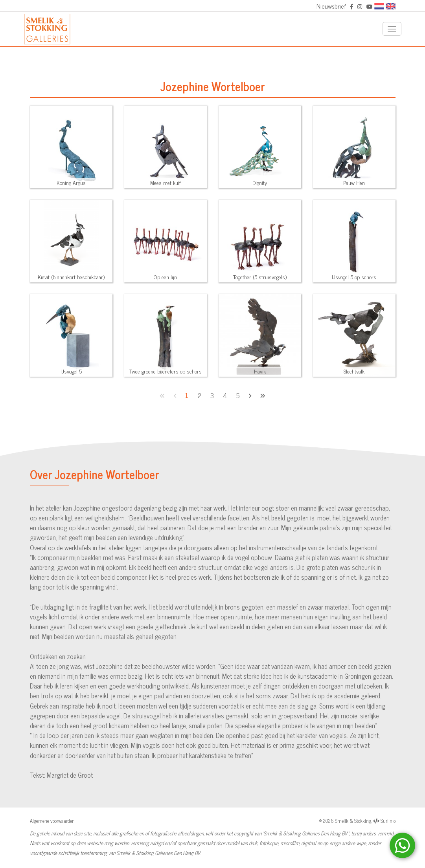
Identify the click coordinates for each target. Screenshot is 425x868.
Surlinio (388, 821)
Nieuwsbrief (331, 6)
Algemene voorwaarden (52, 821)
